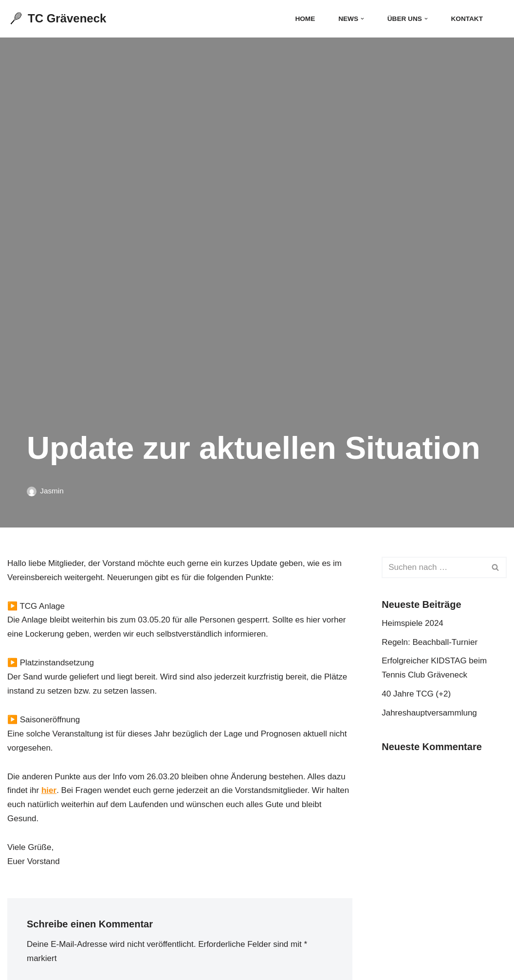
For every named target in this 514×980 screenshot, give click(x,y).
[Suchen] (498, 19)
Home (305, 19)
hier (49, 790)
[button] (362, 19)
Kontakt (467, 19)
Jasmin (52, 491)
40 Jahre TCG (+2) (416, 694)
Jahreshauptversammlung (429, 713)
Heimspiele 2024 (413, 623)
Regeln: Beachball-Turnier (430, 642)
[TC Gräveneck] (57, 19)
